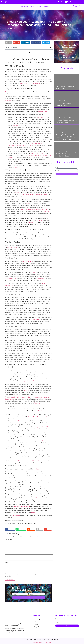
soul (27, 203)
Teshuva (37, 403)
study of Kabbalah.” (27, 381)
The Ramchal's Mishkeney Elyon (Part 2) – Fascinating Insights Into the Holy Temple (67, 154)
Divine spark (46, 441)
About (39, 7)
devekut (17, 167)
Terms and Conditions (38, 642)
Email (7, 563)
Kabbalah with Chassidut (21, 507)
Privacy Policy (47, 642)
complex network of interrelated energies (33, 195)
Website (7, 568)
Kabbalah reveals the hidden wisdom (29, 461)
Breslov (41, 411)
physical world (43, 112)
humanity (9, 101)
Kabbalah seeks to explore (14, 92)
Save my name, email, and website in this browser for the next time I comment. (25, 576)
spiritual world (27, 261)
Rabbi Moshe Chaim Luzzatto (38, 417)
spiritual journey (11, 278)
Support (47, 7)
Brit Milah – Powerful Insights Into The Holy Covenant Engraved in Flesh (66, 103)
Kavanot (39, 220)
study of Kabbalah (17, 421)
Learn (32, 7)
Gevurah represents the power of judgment (34, 209)
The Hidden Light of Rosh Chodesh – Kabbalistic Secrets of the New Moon (66, 120)
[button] (8, 43)
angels (33, 272)
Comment (8, 540)
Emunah (35, 485)
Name (7, 557)
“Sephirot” (15, 126)
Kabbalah (41, 118)
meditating (32, 222)
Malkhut (18, 193)
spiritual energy (12, 247)
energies (47, 211)
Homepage (25, 7)
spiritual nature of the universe (30, 83)
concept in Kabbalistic (37, 154)
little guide (16, 516)
